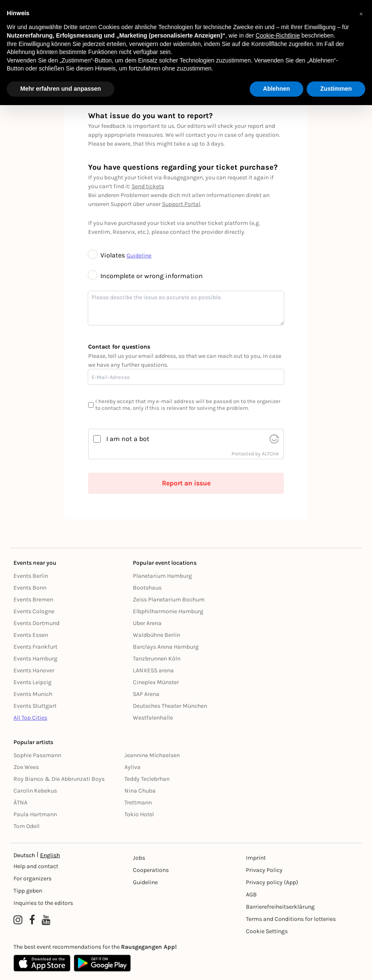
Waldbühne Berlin (156, 635)
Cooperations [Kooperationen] (151, 870)
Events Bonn (30, 588)
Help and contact (36, 866)
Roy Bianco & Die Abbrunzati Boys (59, 779)
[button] (361, 14)
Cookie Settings (267, 931)
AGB (251, 895)
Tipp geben (28, 891)
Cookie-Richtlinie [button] (278, 35)
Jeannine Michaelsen (152, 755)
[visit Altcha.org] (274, 439)
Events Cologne (34, 611)
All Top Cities (30, 718)
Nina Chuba (140, 791)
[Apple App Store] (42, 963)
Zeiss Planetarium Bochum (169, 600)
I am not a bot (128, 439)
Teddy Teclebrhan (147, 779)
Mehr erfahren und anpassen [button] (61, 89)
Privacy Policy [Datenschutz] (264, 870)
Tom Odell (27, 826)
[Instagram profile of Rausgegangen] (18, 920)
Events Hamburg (35, 659)
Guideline (139, 256)
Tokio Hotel (139, 814)
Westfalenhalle (153, 718)
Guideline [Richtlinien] (145, 882)
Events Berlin (31, 576)
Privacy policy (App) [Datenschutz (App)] (272, 882)
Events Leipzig (32, 682)
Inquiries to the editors (43, 903)
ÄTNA (20, 803)
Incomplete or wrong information (146, 276)
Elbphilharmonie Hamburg (168, 611)
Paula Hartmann (35, 814)
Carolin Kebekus (35, 791)
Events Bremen (33, 600)
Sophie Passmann (37, 755)
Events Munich (33, 694)
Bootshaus (147, 588)
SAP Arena (146, 694)
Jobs (139, 858)
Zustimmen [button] (336, 89)
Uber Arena (147, 623)
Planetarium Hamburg (162, 576)
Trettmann (138, 803)
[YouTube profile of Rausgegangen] (46, 920)
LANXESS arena (153, 670)
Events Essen (31, 635)
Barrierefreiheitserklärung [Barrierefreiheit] (280, 907)
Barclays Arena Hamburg (166, 647)
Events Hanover (34, 670)
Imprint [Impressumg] (256, 858)
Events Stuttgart (35, 706)
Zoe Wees (26, 767)
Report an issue (186, 483)
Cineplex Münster (156, 682)
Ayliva (132, 767)
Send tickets (148, 186)
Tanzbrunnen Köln (157, 659)
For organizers (32, 878)
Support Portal (181, 204)
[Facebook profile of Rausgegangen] (32, 920)
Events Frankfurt (35, 647)
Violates (107, 255)
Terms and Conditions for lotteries (291, 919)
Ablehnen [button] (277, 89)
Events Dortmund (36, 623)
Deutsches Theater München (170, 706)
